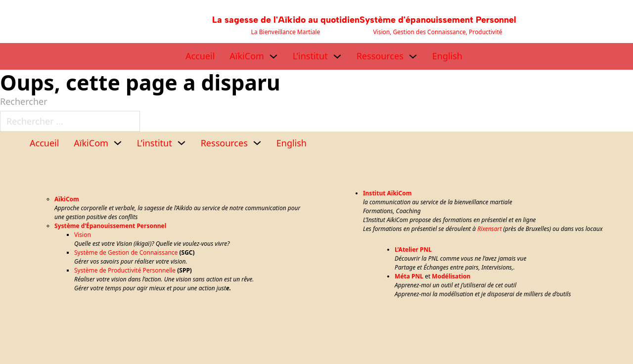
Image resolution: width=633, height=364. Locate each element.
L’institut (310, 56)
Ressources (380, 56)
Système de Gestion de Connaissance (126, 252)
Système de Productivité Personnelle (125, 270)
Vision (83, 235)
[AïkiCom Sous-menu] (273, 56)
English (447, 56)
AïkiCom (247, 56)
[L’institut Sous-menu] (337, 56)
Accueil (200, 56)
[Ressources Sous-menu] (413, 56)
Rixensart (489, 229)
